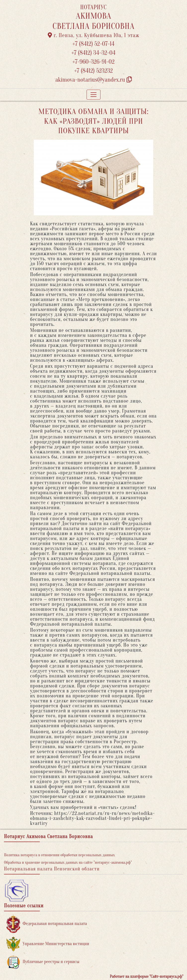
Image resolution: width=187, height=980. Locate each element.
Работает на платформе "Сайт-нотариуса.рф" (147, 977)
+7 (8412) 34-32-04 (93, 53)
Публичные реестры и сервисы (43, 962)
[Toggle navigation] (93, 95)
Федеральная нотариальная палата (47, 924)
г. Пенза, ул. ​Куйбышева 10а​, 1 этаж (94, 35)
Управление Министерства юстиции (48, 944)
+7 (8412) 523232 (94, 71)
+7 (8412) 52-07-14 (93, 44)
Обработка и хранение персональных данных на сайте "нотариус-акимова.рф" (68, 862)
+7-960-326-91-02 (93, 62)
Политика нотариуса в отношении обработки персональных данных (59, 855)
